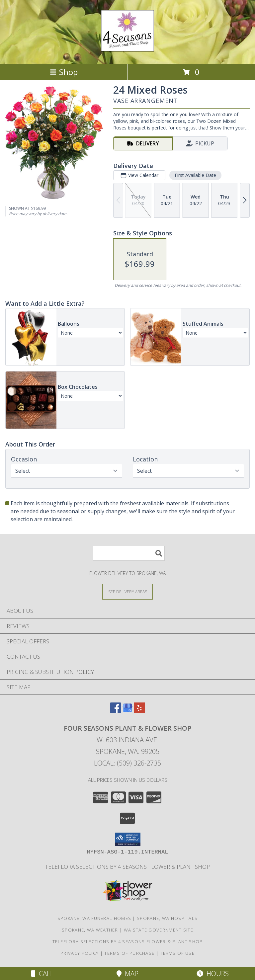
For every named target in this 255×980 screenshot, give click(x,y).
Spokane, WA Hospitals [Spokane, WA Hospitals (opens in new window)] (167, 918)
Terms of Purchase (129, 953)
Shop (64, 72)
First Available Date (195, 175)
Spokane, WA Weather (90, 930)
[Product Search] (129, 553)
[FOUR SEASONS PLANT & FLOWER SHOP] (127, 48)
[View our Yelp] (139, 711)
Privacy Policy (80, 953)
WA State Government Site (159, 930)
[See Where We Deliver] (127, 591)
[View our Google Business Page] (127, 711)
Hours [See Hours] (213, 974)
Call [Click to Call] (42, 974)
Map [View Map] (127, 974)
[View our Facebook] (116, 711)
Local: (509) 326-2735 (127, 763)
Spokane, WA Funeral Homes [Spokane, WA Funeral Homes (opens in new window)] (94, 918)
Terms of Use (177, 953)
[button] (128, 839)
